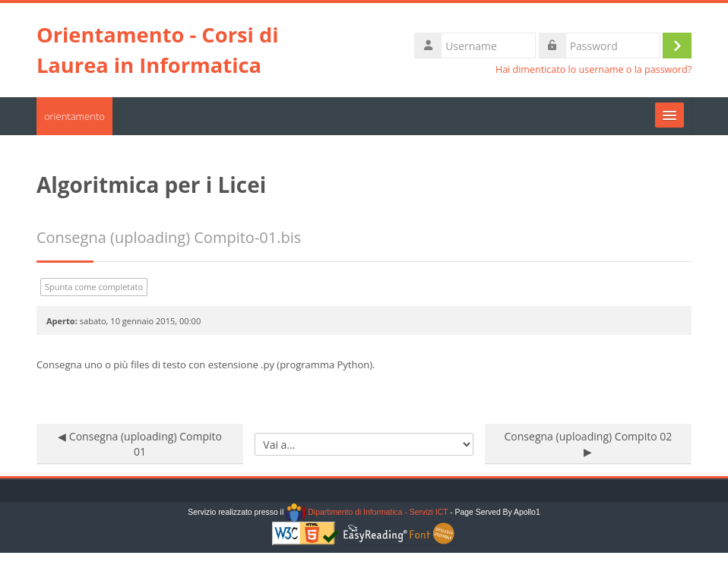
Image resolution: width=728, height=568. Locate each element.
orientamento (74, 116)
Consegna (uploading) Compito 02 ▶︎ (588, 444)
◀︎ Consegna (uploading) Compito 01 (140, 444)
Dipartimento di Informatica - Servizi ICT (367, 512)
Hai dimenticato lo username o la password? (593, 69)
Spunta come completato (94, 287)
